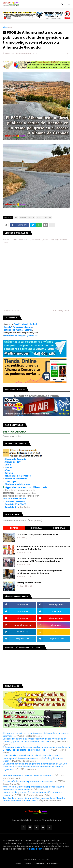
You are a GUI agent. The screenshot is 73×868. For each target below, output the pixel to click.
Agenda (7, 327)
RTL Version (52, 864)
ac (11, 27)
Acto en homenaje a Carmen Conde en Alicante (27, 776)
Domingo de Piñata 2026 (29, 583)
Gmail (16, 324)
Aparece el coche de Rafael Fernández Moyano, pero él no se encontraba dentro (43, 548)
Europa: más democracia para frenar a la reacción (28, 781)
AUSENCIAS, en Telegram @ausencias (21, 335)
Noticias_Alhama (27, 218)
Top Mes (14, 528)
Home (18, 864)
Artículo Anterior (12, 310)
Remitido (47, 218)
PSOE (39, 218)
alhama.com (35, 849)
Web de (14, 499)
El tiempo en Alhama (13, 330)
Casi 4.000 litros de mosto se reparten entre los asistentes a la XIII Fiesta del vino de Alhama (40, 560)
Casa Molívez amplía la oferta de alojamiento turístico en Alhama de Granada (39, 572)
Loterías (29, 330)
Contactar (39, 864)
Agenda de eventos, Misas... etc (26, 487)
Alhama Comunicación (38, 859)
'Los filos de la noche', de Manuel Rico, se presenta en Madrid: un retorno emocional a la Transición (35, 799)
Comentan (36, 528)
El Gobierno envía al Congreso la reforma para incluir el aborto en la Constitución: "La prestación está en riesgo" (36, 748)
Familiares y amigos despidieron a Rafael (37, 534)
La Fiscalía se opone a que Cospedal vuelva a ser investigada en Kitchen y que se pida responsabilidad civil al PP (35, 740)
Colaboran (59, 528)
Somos (28, 864)
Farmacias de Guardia (22, 327)
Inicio (5, 27)
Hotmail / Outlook (29, 324)
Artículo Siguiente (61, 310)
